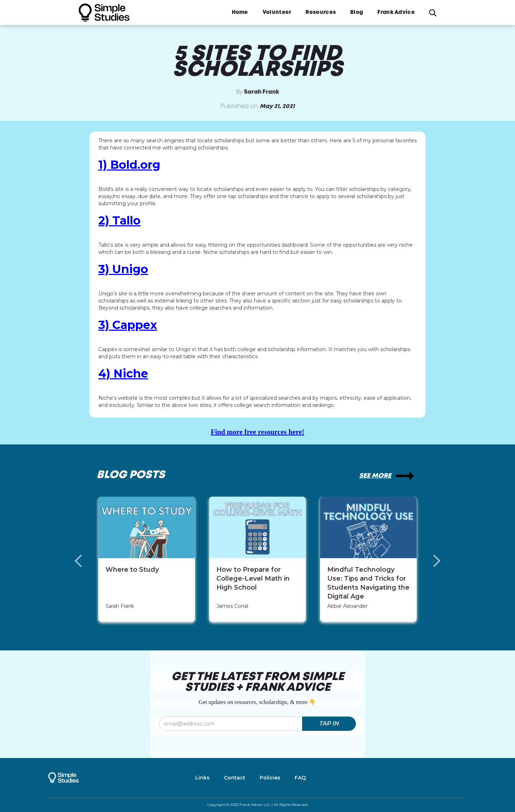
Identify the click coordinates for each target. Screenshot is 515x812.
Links (202, 778)
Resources (321, 13)
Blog (357, 13)
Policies (270, 778)
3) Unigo (123, 269)
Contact (235, 778)
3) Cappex (128, 325)
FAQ (300, 778)
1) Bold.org (129, 165)
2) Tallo (119, 221)
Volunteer (277, 13)
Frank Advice (396, 13)
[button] (86, 561)
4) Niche (123, 374)
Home (240, 13)
